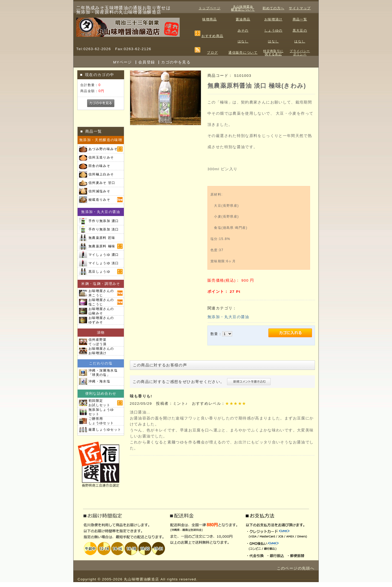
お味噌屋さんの (101, 293)
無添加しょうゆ (101, 412)
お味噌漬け (273, 19)
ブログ (212, 53)
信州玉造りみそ (101, 157)
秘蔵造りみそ (99, 200)
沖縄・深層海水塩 (103, 373)
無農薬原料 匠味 (102, 238)
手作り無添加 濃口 (104, 221)
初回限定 (99, 403)
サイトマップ (300, 8)
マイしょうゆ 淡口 (104, 263)
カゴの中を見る (176, 62)
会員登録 (147, 62)
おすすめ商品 (212, 36)
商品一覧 (300, 19)
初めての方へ (273, 8)
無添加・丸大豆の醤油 (228, 317)
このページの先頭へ (296, 568)
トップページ (210, 8)
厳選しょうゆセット (105, 430)
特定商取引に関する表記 (273, 53)
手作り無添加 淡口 (104, 229)
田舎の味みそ (99, 166)
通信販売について (243, 53)
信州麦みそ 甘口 (102, 183)
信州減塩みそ (99, 191)
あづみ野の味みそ (103, 149)
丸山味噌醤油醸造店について (243, 8)
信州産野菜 (98, 342)
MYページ (123, 62)
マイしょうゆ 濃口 (104, 255)
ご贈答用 (101, 421)
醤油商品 (243, 19)
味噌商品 (209, 19)
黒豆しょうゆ (99, 272)
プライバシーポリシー (300, 53)
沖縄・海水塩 (99, 381)
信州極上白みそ (101, 174)
